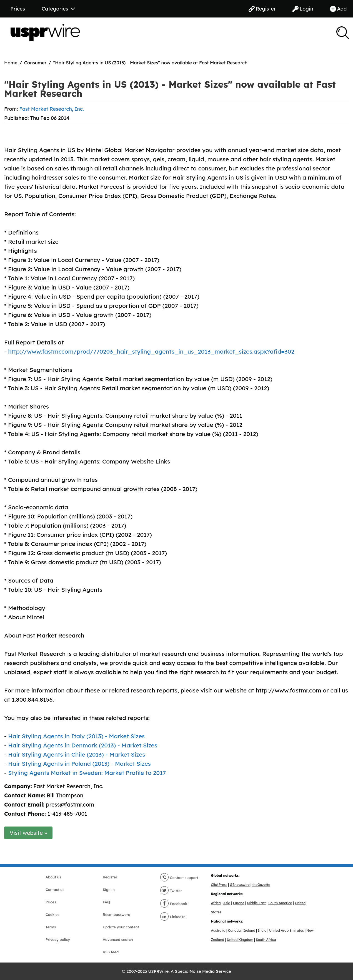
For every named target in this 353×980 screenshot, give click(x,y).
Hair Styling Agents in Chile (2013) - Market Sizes (77, 754)
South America (280, 903)
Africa (216, 903)
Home (11, 63)
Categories (58, 9)
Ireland (249, 930)
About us (53, 877)
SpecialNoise (188, 971)
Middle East (256, 903)
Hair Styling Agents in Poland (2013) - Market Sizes (79, 764)
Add (338, 9)
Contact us (55, 890)
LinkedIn (173, 917)
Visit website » (28, 833)
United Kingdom (240, 940)
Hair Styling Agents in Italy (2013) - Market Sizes (76, 736)
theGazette (261, 885)
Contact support (179, 878)
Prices (18, 9)
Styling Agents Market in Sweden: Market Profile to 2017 (87, 773)
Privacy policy (58, 939)
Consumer (35, 63)
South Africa (266, 940)
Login (303, 9)
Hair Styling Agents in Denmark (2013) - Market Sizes (83, 745)
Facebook (174, 904)
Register (262, 9)
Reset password (117, 915)
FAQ (106, 902)
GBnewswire (240, 885)
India (262, 930)
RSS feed (111, 952)
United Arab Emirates (286, 930)
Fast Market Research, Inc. (51, 109)
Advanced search (118, 939)
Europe (239, 903)
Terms (51, 927)
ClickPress (219, 885)
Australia (218, 930)
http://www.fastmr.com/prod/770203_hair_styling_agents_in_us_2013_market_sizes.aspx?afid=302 (151, 351)
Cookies (52, 915)
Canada (234, 930)
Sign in (109, 890)
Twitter (171, 891)
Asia (227, 903)
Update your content (121, 927)
